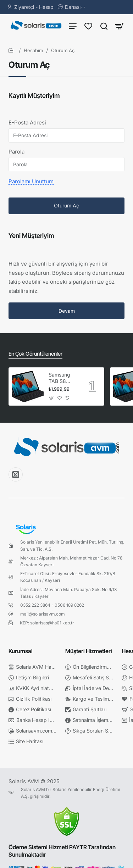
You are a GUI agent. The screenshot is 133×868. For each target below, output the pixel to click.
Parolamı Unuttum (31, 181)
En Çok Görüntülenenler (35, 354)
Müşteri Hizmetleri (89, 651)
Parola (16, 152)
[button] (52, 398)
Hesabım (33, 50)
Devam (67, 311)
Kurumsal (21, 651)
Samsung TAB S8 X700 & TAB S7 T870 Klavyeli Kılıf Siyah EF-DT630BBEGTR (63, 378)
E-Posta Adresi (27, 123)
